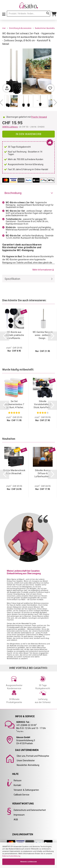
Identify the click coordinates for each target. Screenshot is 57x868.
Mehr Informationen (43, 270)
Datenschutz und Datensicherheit (30, 810)
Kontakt (17, 785)
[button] (55, 103)
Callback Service (22, 795)
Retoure (18, 780)
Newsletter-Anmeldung (28, 765)
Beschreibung (13, 193)
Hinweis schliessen (28, 862)
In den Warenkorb (28, 134)
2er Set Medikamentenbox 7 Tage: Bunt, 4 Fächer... (14, 404)
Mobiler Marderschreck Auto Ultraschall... (14, 472)
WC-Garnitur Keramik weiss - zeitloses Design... (43, 335)
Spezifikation (12, 279)
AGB (16, 820)
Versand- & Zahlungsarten (26, 790)
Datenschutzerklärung (11, 856)
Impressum (19, 815)
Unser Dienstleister (26, 761)
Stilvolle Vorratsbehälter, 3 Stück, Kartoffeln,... (43, 404)
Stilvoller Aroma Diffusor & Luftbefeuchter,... (43, 473)
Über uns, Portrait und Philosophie (33, 756)
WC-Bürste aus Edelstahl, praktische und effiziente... (14, 335)
